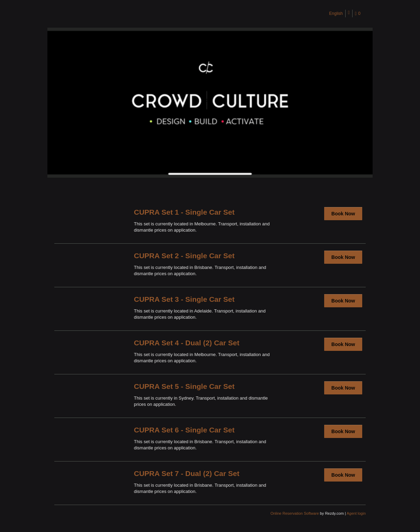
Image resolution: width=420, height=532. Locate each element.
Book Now (343, 214)
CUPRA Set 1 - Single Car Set (184, 212)
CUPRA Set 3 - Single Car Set (184, 299)
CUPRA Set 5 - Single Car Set (184, 386)
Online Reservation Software (295, 513)
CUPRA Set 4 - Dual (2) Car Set (187, 343)
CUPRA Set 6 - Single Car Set (184, 430)
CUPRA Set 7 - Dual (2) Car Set (187, 473)
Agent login (356, 513)
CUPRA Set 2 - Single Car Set (184, 256)
